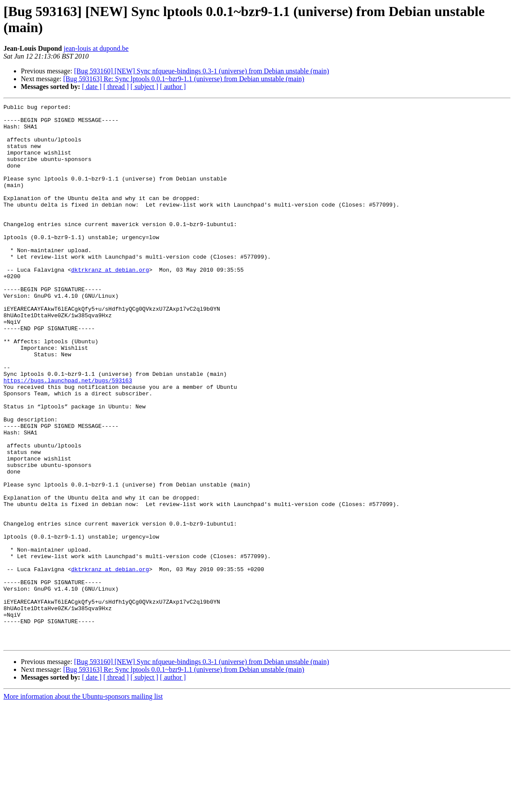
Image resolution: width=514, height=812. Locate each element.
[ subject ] (144, 87)
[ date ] (92, 87)
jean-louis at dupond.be (96, 48)
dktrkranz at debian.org (110, 303)
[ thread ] (116, 87)
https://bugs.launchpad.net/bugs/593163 (68, 436)
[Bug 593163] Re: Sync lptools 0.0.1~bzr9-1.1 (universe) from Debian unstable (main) (184, 79)
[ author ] (173, 87)
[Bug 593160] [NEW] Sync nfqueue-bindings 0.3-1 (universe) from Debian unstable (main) (202, 71)
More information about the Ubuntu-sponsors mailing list (83, 804)
